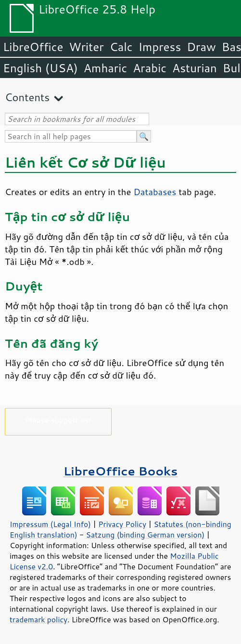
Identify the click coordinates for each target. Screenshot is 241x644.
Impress (160, 47)
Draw (201, 47)
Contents (27, 97)
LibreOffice (33, 47)
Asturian (195, 68)
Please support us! (58, 420)
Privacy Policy (122, 524)
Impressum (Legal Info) (50, 524)
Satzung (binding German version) (146, 535)
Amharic (105, 68)
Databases (155, 192)
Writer (86, 47)
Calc (121, 47)
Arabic (150, 68)
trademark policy (38, 619)
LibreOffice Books (121, 471)
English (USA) (40, 68)
